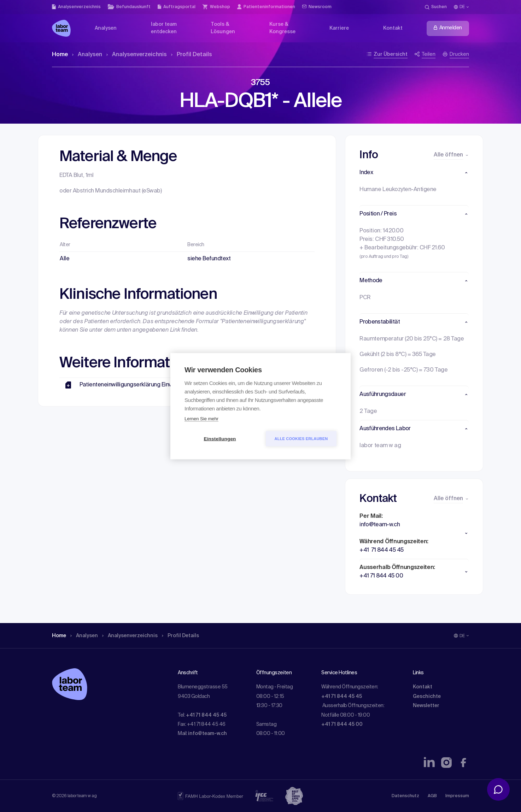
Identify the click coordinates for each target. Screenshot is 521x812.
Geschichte (427, 697)
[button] (414, 173)
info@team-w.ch (207, 734)
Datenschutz (405, 796)
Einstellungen (220, 438)
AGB (432, 796)
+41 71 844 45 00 (342, 724)
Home (60, 55)
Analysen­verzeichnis (137, 55)
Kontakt (423, 687)
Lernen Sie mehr (201, 418)
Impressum (457, 796)
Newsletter (426, 706)
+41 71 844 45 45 (206, 715)
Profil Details (192, 55)
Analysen (87, 55)
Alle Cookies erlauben (301, 438)
